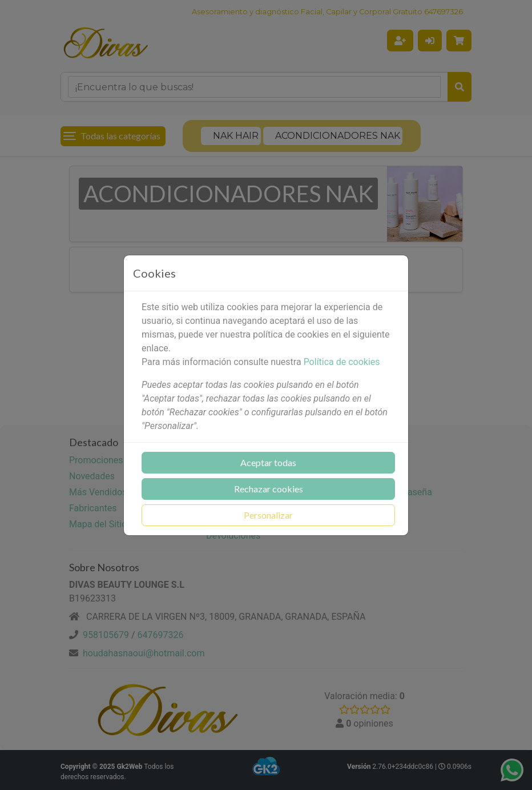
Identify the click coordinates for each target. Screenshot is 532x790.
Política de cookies (342, 362)
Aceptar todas (268, 462)
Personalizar (268, 515)
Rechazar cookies (269, 489)
